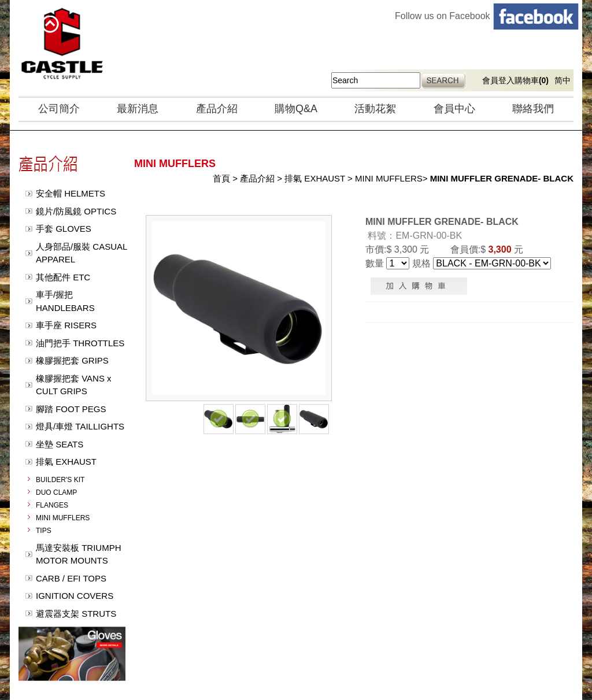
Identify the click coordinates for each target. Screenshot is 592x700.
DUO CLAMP (56, 492)
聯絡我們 (533, 109)
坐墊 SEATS (60, 444)
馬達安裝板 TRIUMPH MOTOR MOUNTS (79, 554)
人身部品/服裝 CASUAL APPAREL (82, 253)
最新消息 (138, 109)
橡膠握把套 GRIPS (72, 360)
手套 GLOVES (64, 229)
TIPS (44, 531)
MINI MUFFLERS (63, 518)
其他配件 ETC (63, 277)
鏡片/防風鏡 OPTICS (76, 211)
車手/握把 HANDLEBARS (65, 301)
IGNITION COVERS (75, 596)
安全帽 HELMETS (71, 193)
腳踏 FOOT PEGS (71, 409)
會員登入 (498, 80)
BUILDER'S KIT (60, 480)
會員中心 (454, 109)
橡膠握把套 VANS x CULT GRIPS (74, 385)
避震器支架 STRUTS (76, 614)
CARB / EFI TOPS (71, 578)
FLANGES (52, 505)
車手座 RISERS (66, 325)
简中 (563, 80)
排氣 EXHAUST (66, 462)
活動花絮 (375, 109)
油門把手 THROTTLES (80, 343)
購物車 (532, 80)
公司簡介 (59, 109)
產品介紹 (217, 109)
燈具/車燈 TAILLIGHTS (80, 426)
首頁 (221, 178)
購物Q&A (296, 109)
